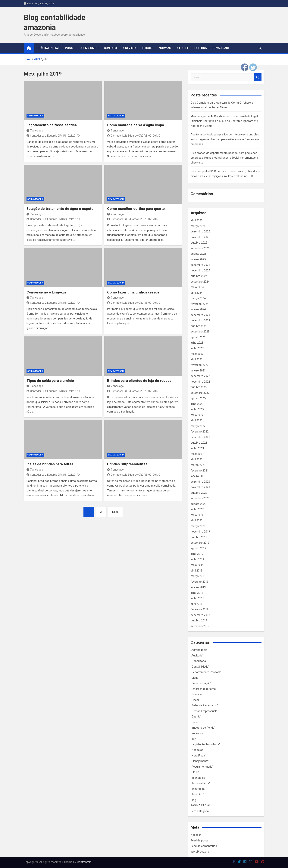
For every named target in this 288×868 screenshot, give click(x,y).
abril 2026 (197, 220)
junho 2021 (197, 448)
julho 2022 (197, 404)
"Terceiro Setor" (200, 783)
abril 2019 (197, 571)
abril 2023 (197, 359)
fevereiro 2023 (200, 365)
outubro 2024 (199, 276)
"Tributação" (198, 789)
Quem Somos (89, 48)
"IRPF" (194, 739)
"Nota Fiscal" (199, 756)
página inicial (49, 48)
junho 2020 (197, 509)
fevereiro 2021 (200, 471)
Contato (110, 48)
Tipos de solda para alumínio (50, 381)
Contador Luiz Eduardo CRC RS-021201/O (53, 136)
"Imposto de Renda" (203, 728)
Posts (70, 48)
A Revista (129, 48)
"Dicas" (195, 678)
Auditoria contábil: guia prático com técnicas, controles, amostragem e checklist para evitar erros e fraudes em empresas (225, 139)
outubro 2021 (199, 443)
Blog (193, 800)
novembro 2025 (200, 237)
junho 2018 (197, 598)
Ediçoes (148, 48)
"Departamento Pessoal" (206, 672)
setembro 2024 (200, 282)
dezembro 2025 (200, 232)
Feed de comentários (204, 846)
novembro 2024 (200, 270)
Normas (165, 48)
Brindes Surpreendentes (127, 464)
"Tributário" (197, 794)
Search (258, 77)
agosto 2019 (198, 548)
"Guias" (195, 722)
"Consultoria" (199, 661)
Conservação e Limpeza (46, 292)
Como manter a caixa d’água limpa (136, 125)
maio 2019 (197, 565)
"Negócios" (197, 750)
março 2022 (198, 426)
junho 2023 (197, 348)
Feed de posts (199, 840)
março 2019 (198, 576)
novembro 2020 (200, 487)
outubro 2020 (199, 493)
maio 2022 (197, 415)
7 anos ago (35, 131)
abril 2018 (197, 604)
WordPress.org (200, 852)
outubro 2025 (199, 243)
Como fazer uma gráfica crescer (134, 292)
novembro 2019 (200, 532)
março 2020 (198, 526)
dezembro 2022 (200, 376)
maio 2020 (197, 515)
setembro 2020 (200, 498)
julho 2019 (197, 554)
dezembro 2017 (200, 615)
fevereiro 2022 (200, 432)
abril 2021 (197, 459)
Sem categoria (35, 116)
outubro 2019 (199, 537)
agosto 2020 (198, 504)
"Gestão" (196, 717)
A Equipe (183, 48)
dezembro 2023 (200, 315)
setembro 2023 (200, 332)
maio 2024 (197, 287)
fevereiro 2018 (200, 609)
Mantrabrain (84, 862)
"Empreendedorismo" (204, 689)
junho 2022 (197, 409)
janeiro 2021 (198, 476)
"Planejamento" (200, 761)
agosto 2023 (198, 337)
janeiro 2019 (198, 587)
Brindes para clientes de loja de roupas (139, 381)
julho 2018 (197, 593)
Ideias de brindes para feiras (50, 464)
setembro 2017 (200, 626)
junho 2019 (197, 559)
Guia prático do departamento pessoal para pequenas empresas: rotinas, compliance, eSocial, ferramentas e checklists (224, 158)
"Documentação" (201, 683)
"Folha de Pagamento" (204, 705)
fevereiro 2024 (200, 304)
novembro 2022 (200, 382)
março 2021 (198, 465)
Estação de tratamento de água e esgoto (60, 209)
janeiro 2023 (198, 371)
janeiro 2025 (198, 259)
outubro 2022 (199, 387)
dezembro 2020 (200, 482)
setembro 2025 (200, 248)
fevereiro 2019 (200, 582)
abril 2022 (197, 420)
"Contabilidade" (200, 667)
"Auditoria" (197, 656)
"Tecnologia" (198, 778)
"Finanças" (197, 694)
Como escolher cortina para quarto (136, 209)
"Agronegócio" (199, 650)
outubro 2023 (199, 326)
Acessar (196, 835)
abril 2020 (197, 520)
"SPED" (195, 772)
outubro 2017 (199, 620)
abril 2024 (197, 293)
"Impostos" (198, 733)
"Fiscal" (195, 700)
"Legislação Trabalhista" (205, 744)
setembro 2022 (200, 393)
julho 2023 (197, 343)
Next (115, 512)
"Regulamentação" (202, 767)
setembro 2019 (200, 543)
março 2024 (198, 298)
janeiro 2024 (198, 309)
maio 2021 (197, 454)
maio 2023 (197, 354)
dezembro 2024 (200, 265)
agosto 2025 (198, 254)
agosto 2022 (198, 398)
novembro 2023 (200, 320)
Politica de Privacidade (212, 48)
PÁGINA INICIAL (201, 805)
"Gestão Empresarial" (204, 711)
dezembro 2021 (200, 437)
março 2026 (198, 226)
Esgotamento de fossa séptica (52, 125)
